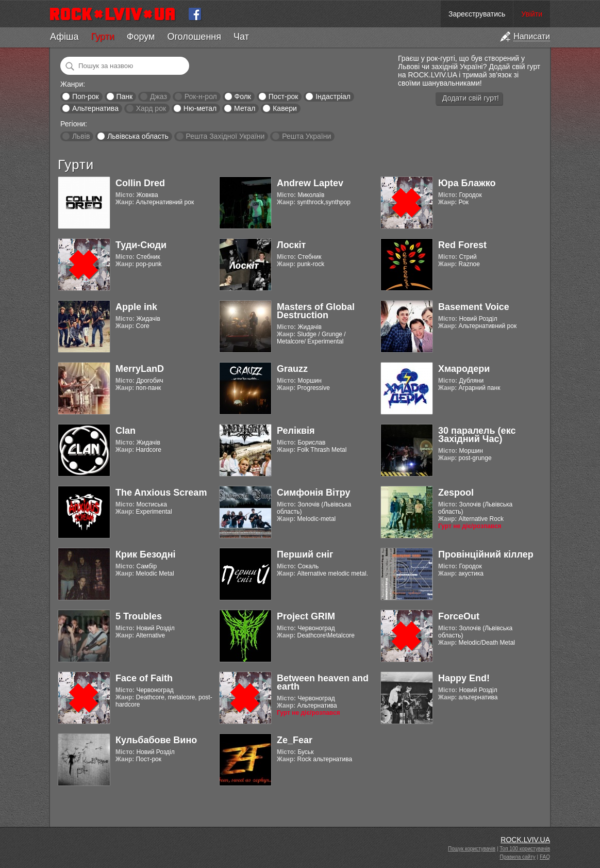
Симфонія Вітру (314, 493)
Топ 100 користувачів (525, 849)
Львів (81, 136)
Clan (126, 431)
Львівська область (138, 136)
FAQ (545, 857)
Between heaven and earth (323, 682)
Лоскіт (291, 245)
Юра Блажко (467, 183)
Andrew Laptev (310, 183)
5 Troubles (139, 616)
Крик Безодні (146, 554)
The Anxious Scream (161, 493)
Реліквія (296, 431)
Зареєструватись (477, 14)
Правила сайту (518, 857)
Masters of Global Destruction (316, 311)
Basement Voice (474, 307)
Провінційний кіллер (486, 554)
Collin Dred (140, 183)
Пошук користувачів (472, 849)
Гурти (102, 37)
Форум (141, 37)
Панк (124, 96)
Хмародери (464, 369)
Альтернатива (95, 108)
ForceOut (459, 616)
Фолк (243, 96)
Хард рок (151, 108)
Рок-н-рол (201, 96)
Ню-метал (200, 108)
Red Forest (462, 245)
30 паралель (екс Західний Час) (477, 435)
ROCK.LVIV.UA (525, 840)
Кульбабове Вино (156, 740)
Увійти (532, 14)
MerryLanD (140, 369)
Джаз (159, 96)
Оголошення (194, 37)
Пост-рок (284, 96)
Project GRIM (306, 616)
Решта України (306, 136)
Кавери (285, 108)
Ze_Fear (295, 740)
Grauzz (292, 369)
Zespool (456, 493)
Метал (245, 108)
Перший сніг (305, 554)
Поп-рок (86, 96)
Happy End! (464, 678)
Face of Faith (144, 678)
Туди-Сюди (141, 245)
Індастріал (333, 96)
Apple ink (136, 307)
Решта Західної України (225, 136)
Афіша (64, 37)
